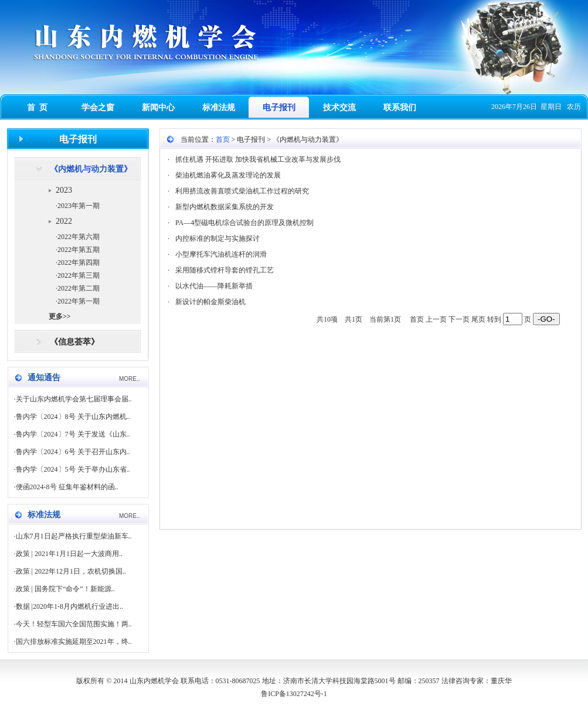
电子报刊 (279, 108)
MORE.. (130, 379)
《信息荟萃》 (74, 342)
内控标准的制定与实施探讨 (217, 238)
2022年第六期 (79, 237)
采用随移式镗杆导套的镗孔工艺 (225, 270)
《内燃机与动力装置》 (91, 169)
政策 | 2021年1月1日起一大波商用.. (69, 554)
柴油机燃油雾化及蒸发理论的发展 (228, 175)
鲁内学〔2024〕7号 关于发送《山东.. (73, 434)
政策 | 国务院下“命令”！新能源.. (65, 589)
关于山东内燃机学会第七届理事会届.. (74, 399)
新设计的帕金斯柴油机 (210, 302)
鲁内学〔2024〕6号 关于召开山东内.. (73, 452)
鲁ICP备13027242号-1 (294, 694)
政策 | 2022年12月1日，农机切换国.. (71, 571)
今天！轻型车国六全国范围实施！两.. (74, 624)
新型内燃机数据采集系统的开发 (225, 207)
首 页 (37, 108)
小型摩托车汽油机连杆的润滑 (221, 254)
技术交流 (339, 108)
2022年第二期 (79, 288)
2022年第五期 (79, 250)
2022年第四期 (79, 262)
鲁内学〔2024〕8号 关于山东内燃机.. (73, 417)
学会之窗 (98, 108)
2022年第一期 (79, 301)
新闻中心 (158, 108)
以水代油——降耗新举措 (214, 286)
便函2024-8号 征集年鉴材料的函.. (67, 487)
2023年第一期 (79, 206)
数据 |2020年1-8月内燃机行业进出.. (69, 606)
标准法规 (219, 108)
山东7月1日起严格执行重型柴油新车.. (74, 536)
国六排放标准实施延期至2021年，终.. (74, 642)
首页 (223, 139)
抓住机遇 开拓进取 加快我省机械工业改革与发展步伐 (258, 159)
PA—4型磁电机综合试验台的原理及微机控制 (244, 223)
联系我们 (400, 108)
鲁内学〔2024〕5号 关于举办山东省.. (73, 469)
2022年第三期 (79, 275)
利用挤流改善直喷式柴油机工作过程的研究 (242, 191)
